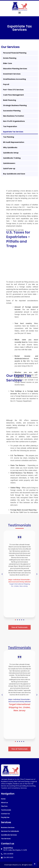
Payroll (6, 84)
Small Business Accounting (14, 79)
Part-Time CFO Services (13, 90)
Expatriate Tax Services (13, 132)
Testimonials (6, 810)
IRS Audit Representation (14, 142)
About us (4, 803)
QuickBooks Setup (11, 153)
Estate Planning (10, 58)
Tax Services (6, 839)
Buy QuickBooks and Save (14, 174)
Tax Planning (9, 137)
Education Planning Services (15, 69)
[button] (19, 13)
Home (3, 799)
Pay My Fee (5, 817)
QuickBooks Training (12, 158)
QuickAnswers (9, 163)
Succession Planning (12, 111)
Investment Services (12, 74)
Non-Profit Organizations (14, 121)
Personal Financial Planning (15, 53)
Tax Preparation (10, 126)
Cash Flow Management (13, 95)
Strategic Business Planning (15, 105)
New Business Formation (14, 116)
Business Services (8, 827)
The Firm (4, 806)
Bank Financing (10, 100)
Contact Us (5, 814)
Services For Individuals (10, 831)
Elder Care (8, 63)
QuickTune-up (9, 169)
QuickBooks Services (9, 835)
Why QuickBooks (10, 147)
